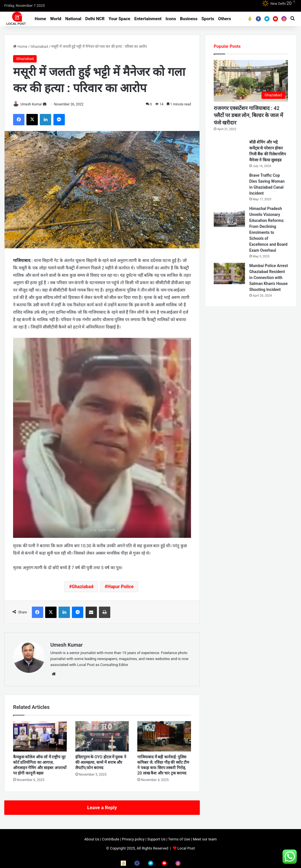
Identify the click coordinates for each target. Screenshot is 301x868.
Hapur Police (121, 587)
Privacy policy (133, 839)
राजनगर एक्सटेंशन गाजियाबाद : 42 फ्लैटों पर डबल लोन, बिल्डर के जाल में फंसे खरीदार (248, 115)
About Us (92, 839)
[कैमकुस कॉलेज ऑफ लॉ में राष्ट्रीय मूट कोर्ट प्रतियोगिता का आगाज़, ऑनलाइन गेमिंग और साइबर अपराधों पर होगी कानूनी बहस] (40, 736)
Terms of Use (179, 839)
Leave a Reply (102, 808)
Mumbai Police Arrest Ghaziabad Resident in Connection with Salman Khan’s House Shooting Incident (269, 278)
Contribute (111, 839)
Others (225, 19)
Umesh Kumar (34, 104)
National (73, 19)
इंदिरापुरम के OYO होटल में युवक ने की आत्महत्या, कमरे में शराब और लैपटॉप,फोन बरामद (101, 763)
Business (189, 19)
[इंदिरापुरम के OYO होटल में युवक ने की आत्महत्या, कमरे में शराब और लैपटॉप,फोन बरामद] (102, 736)
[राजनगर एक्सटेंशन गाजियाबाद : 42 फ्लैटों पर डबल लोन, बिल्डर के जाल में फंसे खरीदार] (251, 81)
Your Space (120, 19)
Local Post (186, 849)
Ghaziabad (39, 46)
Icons (171, 19)
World (56, 19)
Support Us (156, 839)
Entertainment (148, 19)
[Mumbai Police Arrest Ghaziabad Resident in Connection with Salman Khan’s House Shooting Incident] (229, 273)
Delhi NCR (95, 19)
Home (40, 19)
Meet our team (205, 839)
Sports (208, 19)
